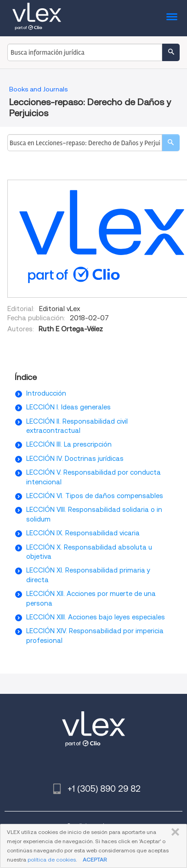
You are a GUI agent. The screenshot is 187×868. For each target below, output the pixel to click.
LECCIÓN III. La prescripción (69, 444)
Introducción (46, 393)
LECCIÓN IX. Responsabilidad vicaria (83, 533)
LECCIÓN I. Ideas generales (68, 407)
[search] (171, 143)
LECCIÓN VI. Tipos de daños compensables (95, 496)
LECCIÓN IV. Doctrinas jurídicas (75, 459)
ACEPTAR (95, 859)
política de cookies (52, 859)
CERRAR (173, 832)
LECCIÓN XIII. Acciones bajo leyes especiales (96, 617)
